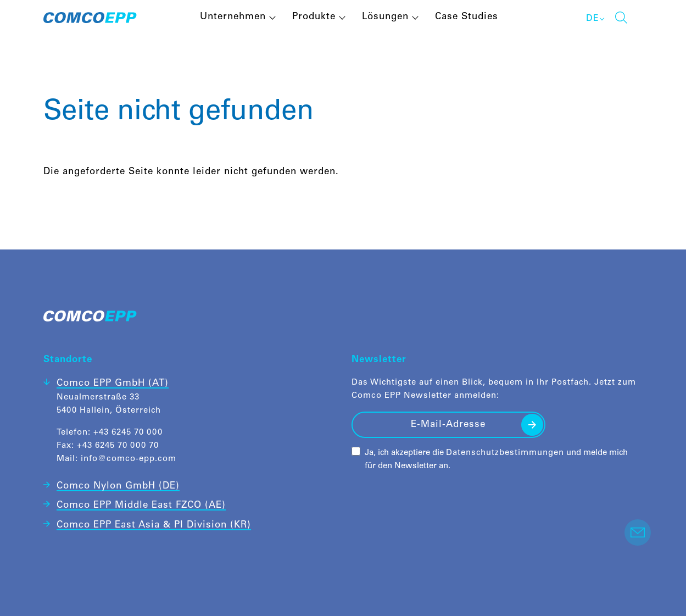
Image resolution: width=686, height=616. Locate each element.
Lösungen (385, 17)
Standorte (68, 360)
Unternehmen (233, 17)
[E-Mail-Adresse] (449, 425)
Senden (532, 425)
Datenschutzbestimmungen (505, 453)
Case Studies (467, 17)
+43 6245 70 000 (128, 433)
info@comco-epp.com (129, 459)
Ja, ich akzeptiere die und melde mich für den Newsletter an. (496, 460)
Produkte (314, 17)
